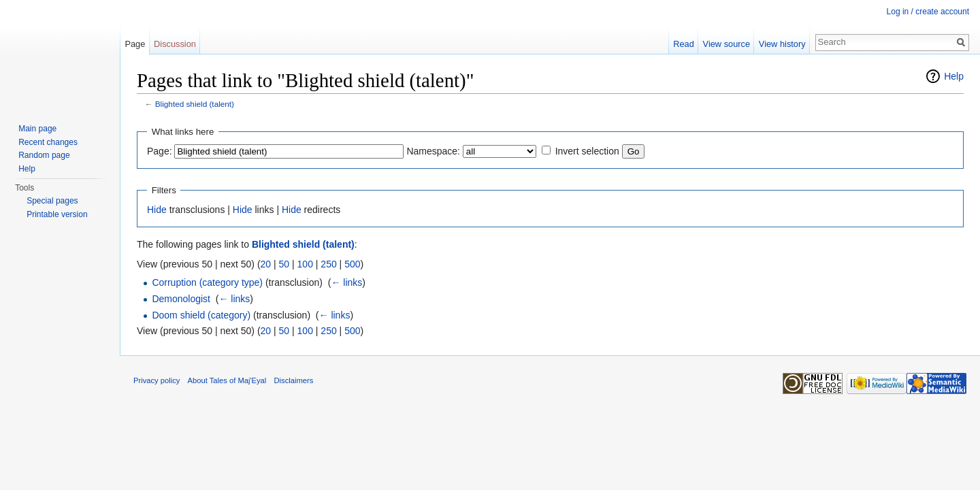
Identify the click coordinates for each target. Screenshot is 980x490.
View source (726, 44)
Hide (157, 210)
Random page (44, 155)
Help (954, 76)
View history (782, 44)
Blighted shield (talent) (195, 104)
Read (684, 44)
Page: (160, 151)
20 (266, 264)
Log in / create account (928, 12)
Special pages (52, 201)
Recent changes (48, 142)
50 (284, 264)
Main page (37, 129)
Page (135, 44)
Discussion (175, 44)
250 (328, 264)
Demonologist (181, 299)
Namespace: (433, 151)
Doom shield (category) (201, 315)
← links (346, 282)
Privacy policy (157, 380)
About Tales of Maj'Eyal (227, 380)
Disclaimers (294, 380)
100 (305, 264)
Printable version (57, 214)
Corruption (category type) (207, 282)
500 (352, 264)
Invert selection (587, 151)
